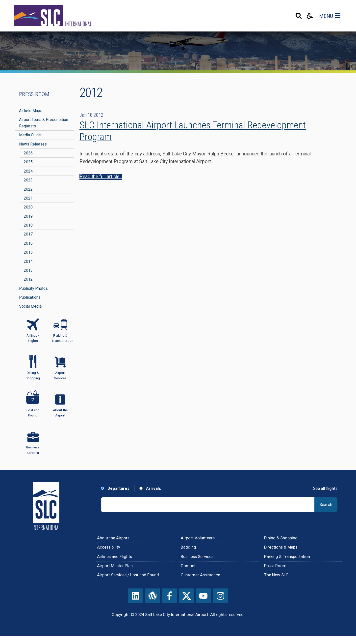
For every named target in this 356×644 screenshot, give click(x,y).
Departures (115, 488)
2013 (28, 270)
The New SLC (276, 575)
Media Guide (30, 135)
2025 (28, 162)
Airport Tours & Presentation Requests (44, 123)
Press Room (34, 94)
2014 (28, 261)
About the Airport (113, 538)
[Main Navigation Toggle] (338, 16)
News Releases (33, 144)
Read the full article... (101, 177)
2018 (28, 225)
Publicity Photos (33, 288)
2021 (28, 198)
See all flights (325, 488)
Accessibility (109, 547)
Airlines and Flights (114, 557)
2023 (28, 180)
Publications (30, 297)
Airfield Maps (31, 111)
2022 (28, 189)
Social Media (30, 306)
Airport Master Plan (115, 566)
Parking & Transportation (287, 557)
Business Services (197, 557)
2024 (28, 171)
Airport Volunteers (198, 538)
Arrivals (150, 488)
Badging (188, 547)
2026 (28, 153)
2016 (28, 243)
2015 (28, 252)
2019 (28, 216)
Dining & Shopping (281, 538)
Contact (188, 566)
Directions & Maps (281, 547)
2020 (28, 207)
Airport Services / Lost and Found (128, 575)
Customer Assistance (200, 575)
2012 (28, 279)
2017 (28, 234)
